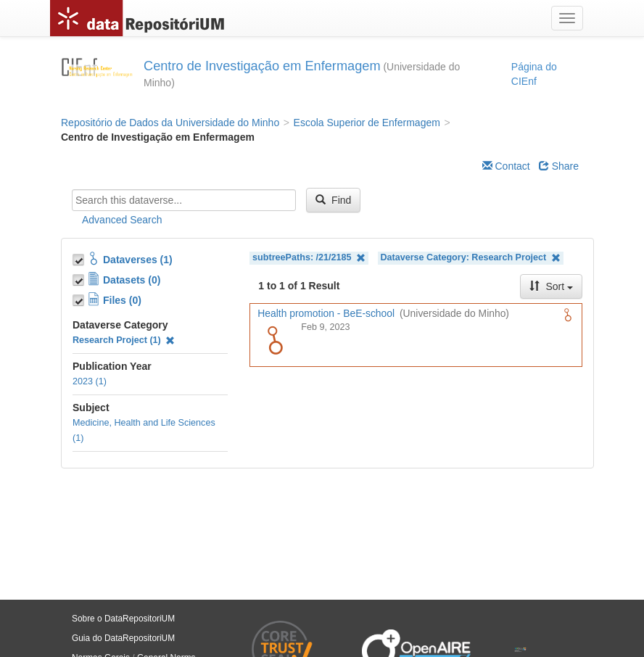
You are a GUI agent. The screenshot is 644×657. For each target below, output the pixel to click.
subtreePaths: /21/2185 (309, 258)
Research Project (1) (124, 340)
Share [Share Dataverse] (559, 166)
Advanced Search (122, 220)
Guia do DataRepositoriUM (123, 638)
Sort (551, 286)
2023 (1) (90, 381)
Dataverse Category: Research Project (470, 258)
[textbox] (184, 200)
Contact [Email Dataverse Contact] (506, 166)
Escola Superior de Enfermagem (367, 123)
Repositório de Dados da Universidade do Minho (170, 123)
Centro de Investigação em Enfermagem (262, 66)
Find (333, 200)
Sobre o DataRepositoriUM (123, 619)
